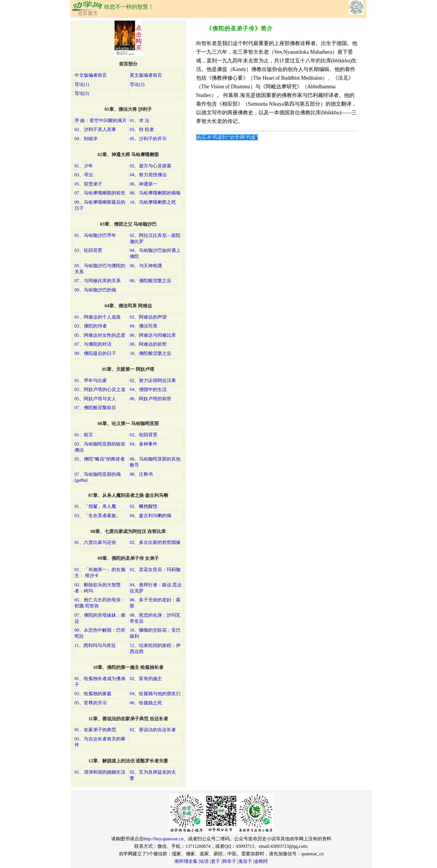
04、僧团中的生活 (148, 389)
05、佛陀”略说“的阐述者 (100, 459)
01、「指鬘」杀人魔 (95, 506)
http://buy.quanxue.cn (164, 839)
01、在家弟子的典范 (95, 730)
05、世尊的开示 (91, 703)
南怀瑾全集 (186, 861)
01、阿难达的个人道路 (98, 317)
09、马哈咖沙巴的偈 (95, 290)
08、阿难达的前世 (148, 344)
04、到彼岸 (86, 139)
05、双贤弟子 (88, 184)
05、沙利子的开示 (148, 139)
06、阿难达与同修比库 (153, 335)
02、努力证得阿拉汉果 (153, 380)
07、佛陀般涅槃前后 (95, 408)
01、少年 (84, 166)
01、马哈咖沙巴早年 (95, 235)
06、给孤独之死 (146, 703)
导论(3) (82, 93)
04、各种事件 (144, 444)
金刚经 (261, 861)
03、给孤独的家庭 (93, 694)
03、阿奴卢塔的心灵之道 (100, 389)
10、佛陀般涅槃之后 (150, 353)
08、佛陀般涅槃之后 (150, 281)
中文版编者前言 (91, 75)
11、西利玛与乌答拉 (95, 645)
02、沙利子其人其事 (95, 129)
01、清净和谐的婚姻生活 (100, 772)
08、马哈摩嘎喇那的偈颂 (155, 193)
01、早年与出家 (91, 380)
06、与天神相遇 (146, 266)
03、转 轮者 (142, 129)
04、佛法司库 (144, 326)
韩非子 (229, 861)
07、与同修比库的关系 (98, 281)
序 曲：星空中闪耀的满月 (101, 120)
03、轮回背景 (88, 250)
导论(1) (82, 84)
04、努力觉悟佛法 (148, 175)
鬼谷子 (245, 861)
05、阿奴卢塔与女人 (95, 399)
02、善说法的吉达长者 (153, 730)
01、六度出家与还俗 (95, 542)
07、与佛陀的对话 (93, 344)
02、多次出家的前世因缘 (155, 542)
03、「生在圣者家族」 (98, 516)
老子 (215, 861)
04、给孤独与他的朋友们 (155, 694)
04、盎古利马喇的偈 (150, 516)
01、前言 (84, 435)
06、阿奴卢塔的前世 (150, 399)
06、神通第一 (144, 184)
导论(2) (137, 84)
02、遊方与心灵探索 (150, 166)
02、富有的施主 (146, 679)
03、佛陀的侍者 (91, 326)
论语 (204, 861)
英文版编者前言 (146, 75)
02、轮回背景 (144, 435)
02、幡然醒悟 (144, 506)
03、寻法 (84, 175)
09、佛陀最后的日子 (95, 353)
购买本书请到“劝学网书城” (227, 137)
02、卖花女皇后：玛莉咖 (155, 569)
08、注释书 (141, 474)
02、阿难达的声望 (148, 317)
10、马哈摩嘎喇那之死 (153, 202)
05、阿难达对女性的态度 (100, 335)
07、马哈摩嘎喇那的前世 (100, 193)
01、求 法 (140, 120)
